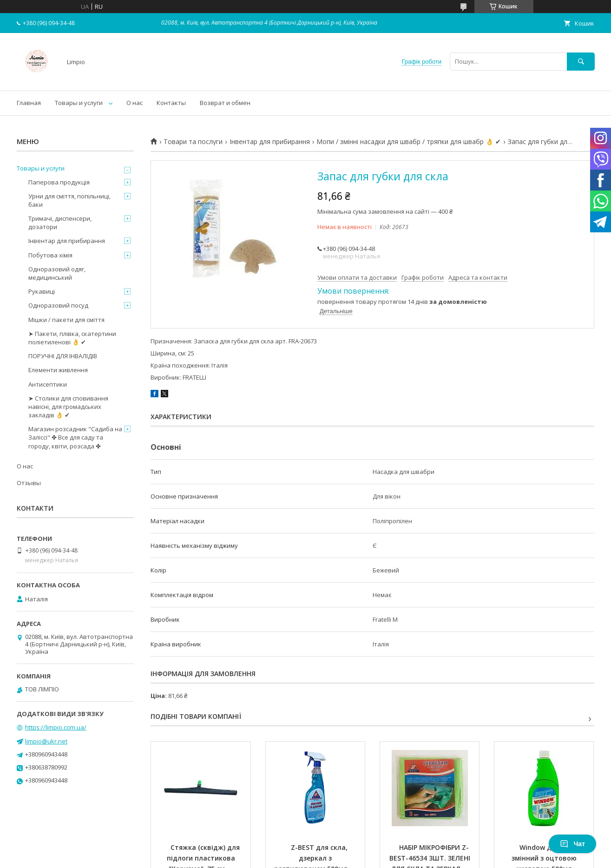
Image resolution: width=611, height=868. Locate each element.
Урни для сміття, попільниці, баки (69, 200)
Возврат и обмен (225, 103)
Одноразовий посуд (58, 305)
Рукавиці (42, 291)
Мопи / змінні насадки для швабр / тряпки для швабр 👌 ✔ (409, 142)
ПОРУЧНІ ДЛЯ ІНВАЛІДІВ (63, 356)
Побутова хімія (50, 255)
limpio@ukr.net (46, 741)
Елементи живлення (58, 370)
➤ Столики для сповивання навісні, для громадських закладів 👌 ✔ (68, 407)
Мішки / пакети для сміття (66, 320)
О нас (135, 103)
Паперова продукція (59, 182)
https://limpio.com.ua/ (56, 727)
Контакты (171, 103)
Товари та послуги (193, 142)
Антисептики (48, 384)
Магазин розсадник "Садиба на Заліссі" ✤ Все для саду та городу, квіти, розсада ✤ (75, 437)
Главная (29, 103)
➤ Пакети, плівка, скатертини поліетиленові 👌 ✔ (72, 338)
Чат (572, 844)
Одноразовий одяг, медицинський (57, 273)
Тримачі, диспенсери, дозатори (60, 223)
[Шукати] (581, 62)
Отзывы (29, 483)
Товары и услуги (79, 103)
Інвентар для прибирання (270, 142)
